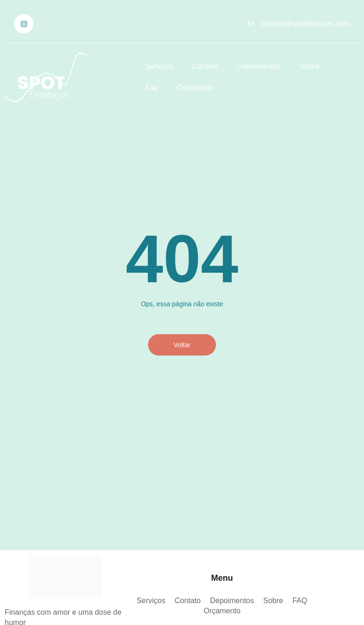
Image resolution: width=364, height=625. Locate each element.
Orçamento (195, 88)
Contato (205, 66)
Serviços (159, 66)
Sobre (310, 66)
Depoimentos (259, 66)
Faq (152, 88)
